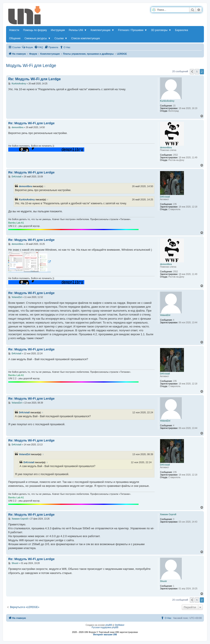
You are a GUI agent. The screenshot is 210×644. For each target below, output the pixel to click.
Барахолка (181, 30)
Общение (15, 38)
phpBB (109, 625)
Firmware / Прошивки (133, 30)
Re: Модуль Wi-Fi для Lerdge (35, 79)
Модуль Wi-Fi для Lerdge (31, 65)
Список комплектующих (86, 38)
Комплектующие (102, 30)
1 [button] (197, 72)
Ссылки (61, 38)
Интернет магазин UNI (105, 635)
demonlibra (25, 186)
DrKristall (24, 412)
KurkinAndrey (27, 199)
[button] (192, 72)
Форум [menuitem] (27, 47)
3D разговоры (161, 30)
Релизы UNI (78, 30)
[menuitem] (39, 47)
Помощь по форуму (35, 30)
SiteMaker (120, 625)
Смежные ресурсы (38, 38)
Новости (14, 30)
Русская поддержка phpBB (105, 627)
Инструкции (58, 30)
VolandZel (25, 454)
